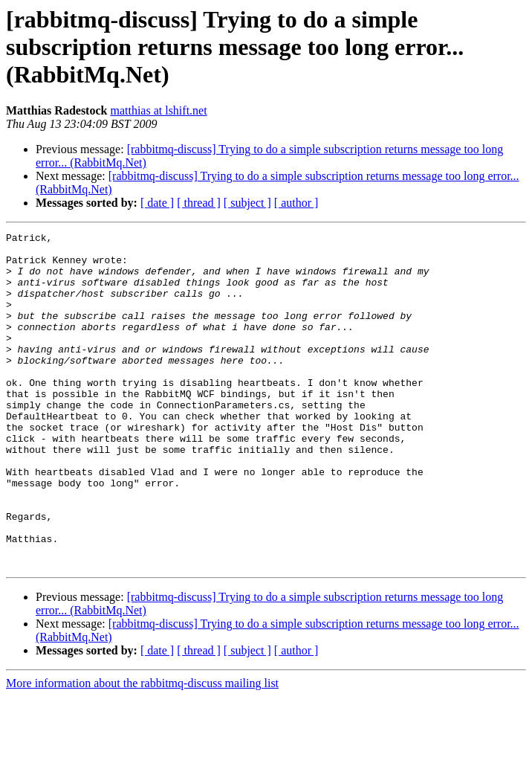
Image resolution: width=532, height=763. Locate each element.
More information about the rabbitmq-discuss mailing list (142, 750)
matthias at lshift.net (158, 110)
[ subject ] (247, 203)
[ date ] (157, 203)
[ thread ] (199, 203)
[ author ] (296, 203)
